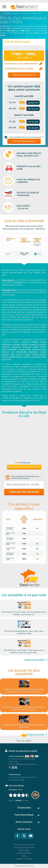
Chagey (43, 342)
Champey (16, 344)
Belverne (26, 342)
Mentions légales (24, 850)
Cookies (24, 856)
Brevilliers (35, 342)
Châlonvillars (7, 344)
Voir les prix (33, 109)
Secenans (5, 354)
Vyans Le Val (6, 359)
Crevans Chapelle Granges (12, 357)
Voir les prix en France (24, 75)
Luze (13, 352)
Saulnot (43, 352)
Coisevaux (42, 344)
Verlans (28, 354)
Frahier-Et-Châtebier (9, 349)
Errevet (36, 347)
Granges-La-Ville (25, 349)
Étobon (43, 347)
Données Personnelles (24, 853)
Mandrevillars (22, 352)
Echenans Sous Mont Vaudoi (35, 357)
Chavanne (25, 344)
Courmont (6, 347)
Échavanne (27, 347)
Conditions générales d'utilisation (24, 847)
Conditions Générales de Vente (24, 845)
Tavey (12, 354)
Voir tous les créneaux (24, 141)
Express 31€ (33, 103)
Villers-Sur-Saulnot (39, 354)
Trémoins (20, 354)
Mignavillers (33, 352)
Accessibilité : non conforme (24, 859)
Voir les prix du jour (24, 492)
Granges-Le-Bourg (39, 349)
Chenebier (33, 344)
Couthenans (16, 347)
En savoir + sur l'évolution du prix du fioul (24, 467)
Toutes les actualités (34, 660)
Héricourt (5, 352)
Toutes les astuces (35, 734)
